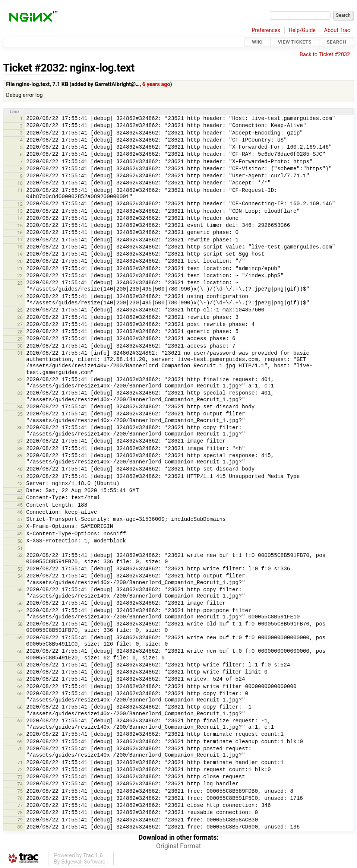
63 (20, 679)
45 (20, 505)
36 (20, 427)
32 (20, 379)
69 (20, 742)
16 (20, 233)
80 (20, 827)
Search (337, 42)
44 (20, 498)
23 (20, 283)
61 (20, 665)
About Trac (337, 30)
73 (20, 777)
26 (20, 317)
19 (20, 254)
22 (20, 275)
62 (20, 672)
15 (20, 226)
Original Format (179, 846)
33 (20, 393)
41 (20, 476)
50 (20, 541)
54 (20, 576)
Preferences (266, 30)
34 (20, 407)
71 (20, 762)
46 (20, 512)
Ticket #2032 (34, 68)
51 (20, 548)
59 (20, 638)
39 (20, 455)
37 (20, 441)
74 (20, 784)
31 (20, 353)
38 (20, 448)
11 (20, 190)
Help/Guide (302, 30)
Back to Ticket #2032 (325, 55)
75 (20, 791)
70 (20, 749)
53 (20, 569)
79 (20, 820)
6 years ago (156, 84)
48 (20, 527)
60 (20, 651)
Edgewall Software (83, 862)
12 (20, 204)
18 (20, 247)
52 (20, 555)
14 (20, 218)
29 (20, 339)
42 (20, 483)
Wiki (257, 42)
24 (20, 296)
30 (20, 346)
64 (20, 686)
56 (20, 603)
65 (20, 693)
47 (20, 519)
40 (20, 469)
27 (20, 324)
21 (20, 268)
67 (20, 721)
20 (20, 261)
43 (20, 491)
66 (20, 707)
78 (20, 813)
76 (20, 798)
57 (20, 610)
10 (20, 183)
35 (20, 414)
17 (20, 240)
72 (20, 769)
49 (20, 534)
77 (20, 806)
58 (20, 624)
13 (20, 211)
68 (20, 734)
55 (20, 590)
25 (20, 310)
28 (20, 332)
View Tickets (295, 42)
